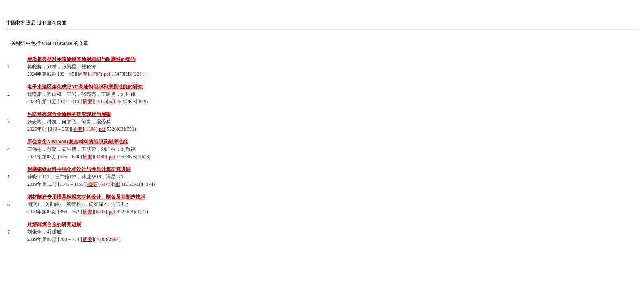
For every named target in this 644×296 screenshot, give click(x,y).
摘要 (83, 74)
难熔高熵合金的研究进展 (54, 224)
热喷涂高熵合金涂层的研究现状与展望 (69, 114)
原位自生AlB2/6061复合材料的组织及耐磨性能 (77, 142)
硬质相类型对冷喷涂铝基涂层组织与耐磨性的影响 (81, 59)
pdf (107, 74)
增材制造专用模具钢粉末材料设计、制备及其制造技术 (86, 197)
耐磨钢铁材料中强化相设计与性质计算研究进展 (79, 169)
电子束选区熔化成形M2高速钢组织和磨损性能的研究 (85, 87)
